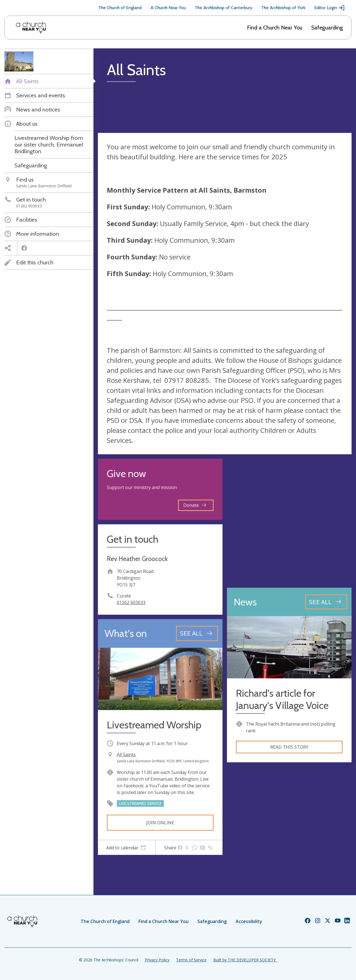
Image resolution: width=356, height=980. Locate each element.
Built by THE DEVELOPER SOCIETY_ (245, 960)
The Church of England (120, 8)
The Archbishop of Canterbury (223, 8)
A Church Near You (168, 8)
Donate (195, 505)
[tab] (126, 848)
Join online (160, 823)
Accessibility (249, 921)
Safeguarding (327, 28)
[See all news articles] (326, 602)
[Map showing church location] (289, 521)
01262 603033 (131, 602)
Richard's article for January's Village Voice (282, 699)
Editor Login (330, 8)
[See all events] (197, 633)
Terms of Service (191, 960)
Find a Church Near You (275, 28)
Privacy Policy (157, 960)
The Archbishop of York (283, 8)
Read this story (289, 747)
